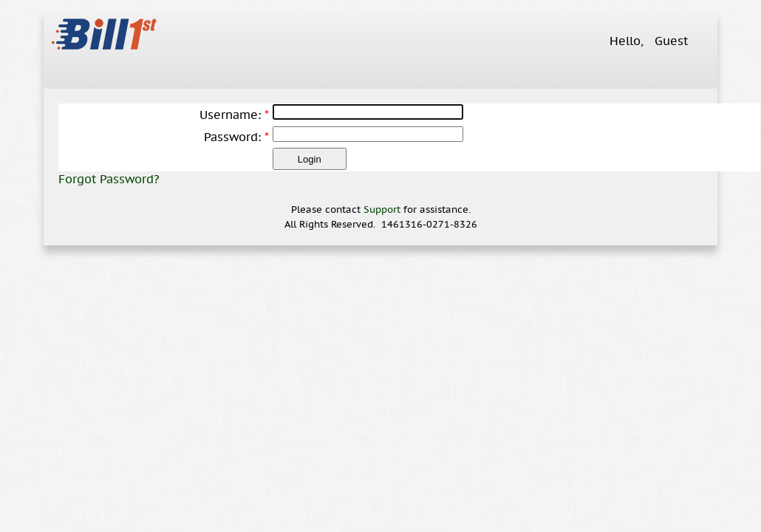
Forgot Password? (109, 179)
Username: (230, 115)
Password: (232, 137)
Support (382, 209)
